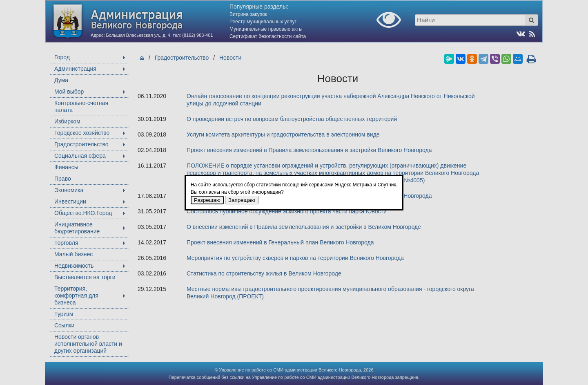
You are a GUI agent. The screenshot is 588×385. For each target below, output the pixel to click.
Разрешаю (207, 200)
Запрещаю (242, 200)
